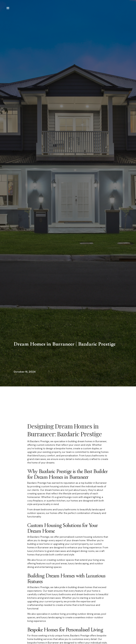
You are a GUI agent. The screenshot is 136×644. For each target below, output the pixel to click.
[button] (8, 8)
